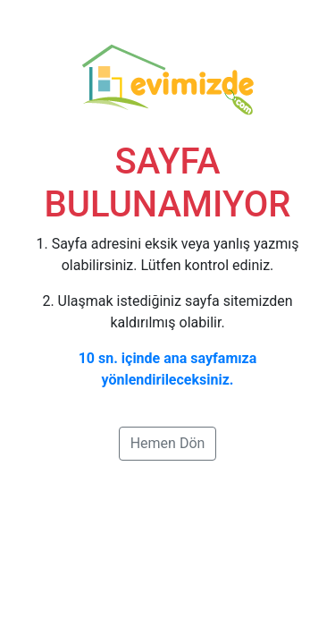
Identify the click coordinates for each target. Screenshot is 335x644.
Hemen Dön (168, 443)
